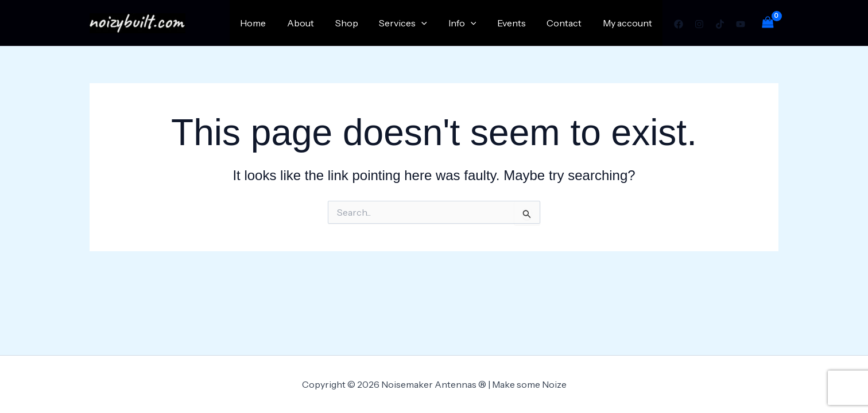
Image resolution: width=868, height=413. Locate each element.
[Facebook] (679, 24)
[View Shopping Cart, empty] (768, 23)
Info (472, 23)
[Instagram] (699, 24)
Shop (361, 23)
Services (415, 23)
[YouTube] (741, 24)
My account (629, 23)
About (318, 23)
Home (273, 23)
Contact (568, 23)
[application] (433, 23)
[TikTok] (720, 24)
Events (518, 23)
